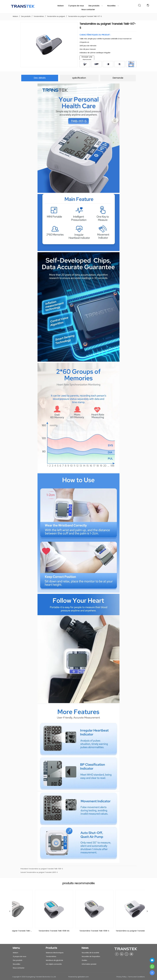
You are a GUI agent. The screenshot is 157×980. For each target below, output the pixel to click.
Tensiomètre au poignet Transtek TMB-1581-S (46, 869)
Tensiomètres (39, 16)
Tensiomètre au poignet (56, 16)
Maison (61, 6)
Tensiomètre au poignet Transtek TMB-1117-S (85, 16)
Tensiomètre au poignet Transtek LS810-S (42, 872)
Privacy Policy (121, 977)
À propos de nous (76, 6)
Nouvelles (113, 6)
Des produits (96, 6)
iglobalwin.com (83, 977)
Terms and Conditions (136, 977)
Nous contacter (88, 10)
